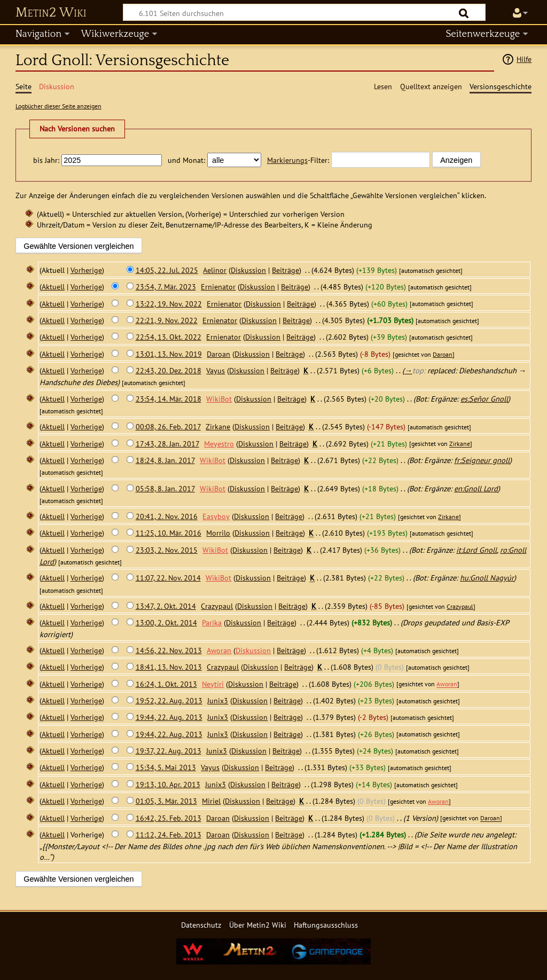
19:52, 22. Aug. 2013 (169, 700)
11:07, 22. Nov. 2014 (168, 578)
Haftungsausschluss (326, 925)
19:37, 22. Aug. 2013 (169, 751)
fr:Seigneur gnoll (482, 460)
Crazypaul (460, 606)
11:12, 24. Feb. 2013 (169, 834)
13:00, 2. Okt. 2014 (166, 622)
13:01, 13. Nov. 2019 (169, 354)
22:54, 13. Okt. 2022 (169, 337)
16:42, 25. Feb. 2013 (169, 818)
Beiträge (286, 270)
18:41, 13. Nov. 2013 (169, 667)
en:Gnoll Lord (476, 488)
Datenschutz (201, 925)
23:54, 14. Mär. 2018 (169, 399)
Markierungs (287, 160)
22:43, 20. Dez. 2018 (169, 370)
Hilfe (524, 59)
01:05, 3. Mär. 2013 (166, 801)
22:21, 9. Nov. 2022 (167, 320)
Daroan (443, 354)
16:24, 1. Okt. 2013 (166, 684)
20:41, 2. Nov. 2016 (167, 516)
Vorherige (86, 270)
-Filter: (298, 160)
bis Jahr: (46, 160)
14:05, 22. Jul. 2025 (167, 270)
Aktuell (53, 287)
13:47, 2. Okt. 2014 (166, 606)
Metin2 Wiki (51, 13)
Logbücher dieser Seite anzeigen (58, 106)
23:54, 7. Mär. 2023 (166, 287)
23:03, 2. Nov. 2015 (167, 550)
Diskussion (248, 270)
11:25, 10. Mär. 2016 (169, 533)
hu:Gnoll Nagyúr (487, 578)
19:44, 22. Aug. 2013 (169, 717)
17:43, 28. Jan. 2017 (167, 444)
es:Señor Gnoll (484, 399)
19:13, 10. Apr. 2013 (168, 784)
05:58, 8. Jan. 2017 (165, 488)
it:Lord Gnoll (476, 550)
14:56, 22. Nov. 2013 (169, 650)
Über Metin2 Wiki (258, 925)
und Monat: (186, 160)
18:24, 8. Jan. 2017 (165, 460)
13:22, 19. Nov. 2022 (169, 304)
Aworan (447, 684)
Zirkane (460, 444)
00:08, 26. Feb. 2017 (168, 426)
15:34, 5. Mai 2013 (166, 767)
